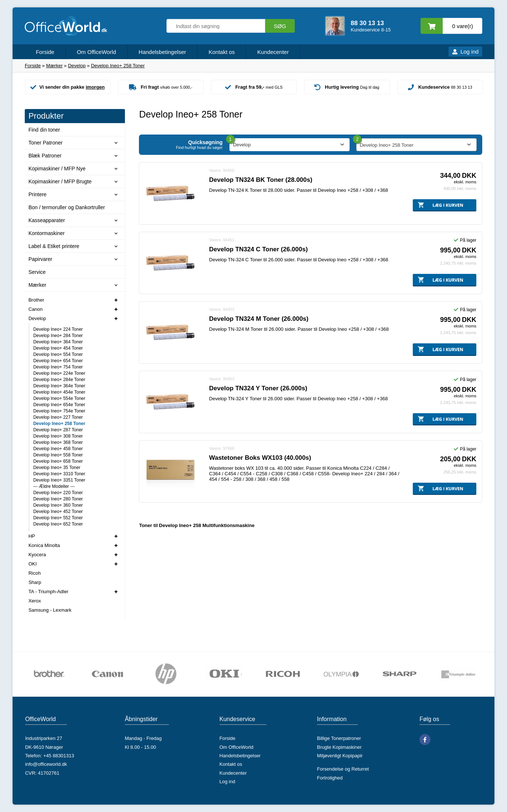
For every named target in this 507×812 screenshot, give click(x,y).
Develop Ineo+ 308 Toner (58, 436)
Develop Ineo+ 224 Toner (58, 329)
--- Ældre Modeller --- (54, 486)
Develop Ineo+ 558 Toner (58, 455)
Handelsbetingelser (162, 52)
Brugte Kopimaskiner (339, 747)
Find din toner (44, 130)
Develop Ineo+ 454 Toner (58, 348)
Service (37, 272)
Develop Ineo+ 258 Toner (59, 424)
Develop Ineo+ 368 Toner (58, 442)
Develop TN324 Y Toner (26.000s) (258, 388)
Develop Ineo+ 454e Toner (59, 392)
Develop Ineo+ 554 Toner (58, 354)
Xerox (35, 601)
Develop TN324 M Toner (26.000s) (259, 319)
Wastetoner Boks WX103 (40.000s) (260, 458)
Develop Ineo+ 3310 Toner (59, 474)
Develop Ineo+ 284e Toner (59, 380)
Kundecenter (273, 52)
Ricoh (35, 573)
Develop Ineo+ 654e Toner (59, 405)
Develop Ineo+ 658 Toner (58, 461)
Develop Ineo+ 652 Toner (58, 524)
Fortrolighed (330, 778)
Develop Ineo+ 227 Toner (58, 417)
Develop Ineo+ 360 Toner (58, 505)
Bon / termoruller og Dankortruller (67, 207)
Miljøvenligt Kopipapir (340, 756)
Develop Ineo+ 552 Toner (58, 518)
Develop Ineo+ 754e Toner (59, 411)
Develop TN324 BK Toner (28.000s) (261, 180)
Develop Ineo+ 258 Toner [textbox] (386, 145)
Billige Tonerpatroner (339, 738)
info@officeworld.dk (46, 764)
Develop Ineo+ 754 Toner (58, 367)
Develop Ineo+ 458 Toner (58, 449)
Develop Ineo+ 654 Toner (58, 361)
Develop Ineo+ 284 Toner (58, 336)
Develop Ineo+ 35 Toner (57, 468)
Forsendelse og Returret (343, 769)
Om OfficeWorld (96, 52)
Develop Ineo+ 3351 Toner (59, 480)
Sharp (35, 582)
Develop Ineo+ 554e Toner (59, 398)
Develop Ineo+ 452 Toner (58, 512)
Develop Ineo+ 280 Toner (58, 499)
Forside (45, 52)
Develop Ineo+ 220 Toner (58, 493)
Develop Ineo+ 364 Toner (58, 342)
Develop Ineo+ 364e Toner (59, 386)
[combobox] (416, 145)
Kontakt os (222, 52)
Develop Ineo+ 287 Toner (58, 430)
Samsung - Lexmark (50, 610)
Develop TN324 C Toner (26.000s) (258, 249)
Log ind (469, 52)
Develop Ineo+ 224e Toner (59, 373)
